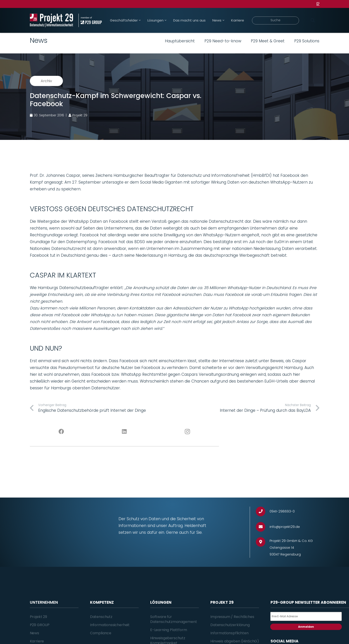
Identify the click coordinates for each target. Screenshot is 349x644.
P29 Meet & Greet (268, 41)
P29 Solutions (307, 41)
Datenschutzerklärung (230, 625)
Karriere (37, 641)
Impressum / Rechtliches (232, 617)
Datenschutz (101, 617)
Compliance (101, 633)
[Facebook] (61, 432)
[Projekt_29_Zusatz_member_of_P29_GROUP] (90, 20)
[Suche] (276, 20)
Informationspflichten (229, 633)
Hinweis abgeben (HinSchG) (235, 641)
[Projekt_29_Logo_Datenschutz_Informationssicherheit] (52, 20)
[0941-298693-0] (263, 511)
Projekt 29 (38, 617)
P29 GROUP (40, 625)
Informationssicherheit (110, 625)
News (34, 633)
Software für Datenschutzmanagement (174, 619)
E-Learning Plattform (169, 630)
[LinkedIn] (124, 432)
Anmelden (306, 627)
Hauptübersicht (180, 41)
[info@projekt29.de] (263, 527)
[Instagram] (187, 432)
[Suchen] (313, 20)
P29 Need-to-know (223, 41)
